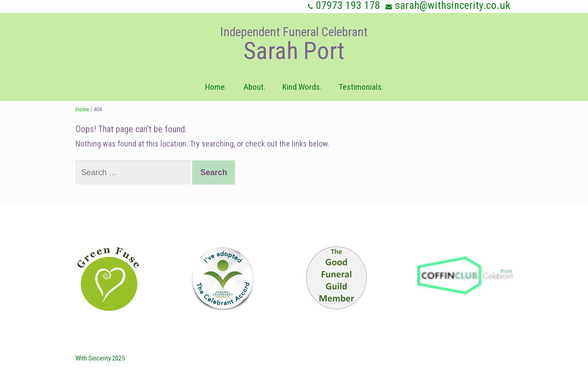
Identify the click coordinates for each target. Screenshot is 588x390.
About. (254, 87)
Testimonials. (361, 87)
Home (82, 109)
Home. (216, 87)
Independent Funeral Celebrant (294, 32)
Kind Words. (302, 87)
